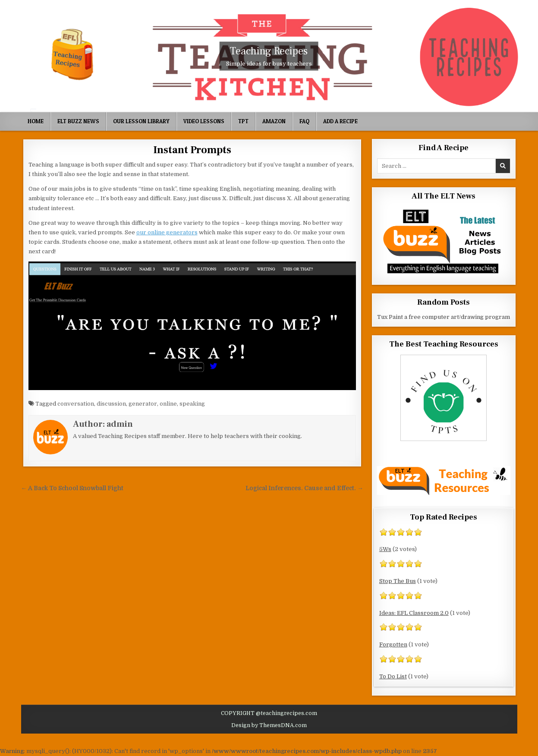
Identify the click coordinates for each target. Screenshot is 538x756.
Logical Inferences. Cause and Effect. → (304, 488)
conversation (76, 404)
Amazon (274, 121)
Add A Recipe (340, 121)
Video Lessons (204, 121)
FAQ (304, 121)
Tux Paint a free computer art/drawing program (444, 317)
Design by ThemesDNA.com (269, 725)
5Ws (385, 549)
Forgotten (393, 644)
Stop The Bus (398, 581)
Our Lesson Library (141, 121)
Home (36, 121)
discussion (111, 404)
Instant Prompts (192, 150)
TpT (243, 121)
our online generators (167, 232)
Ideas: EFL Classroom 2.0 (414, 613)
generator (143, 404)
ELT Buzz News (78, 121)
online (168, 404)
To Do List (393, 676)
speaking (192, 404)
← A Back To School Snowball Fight (72, 488)
